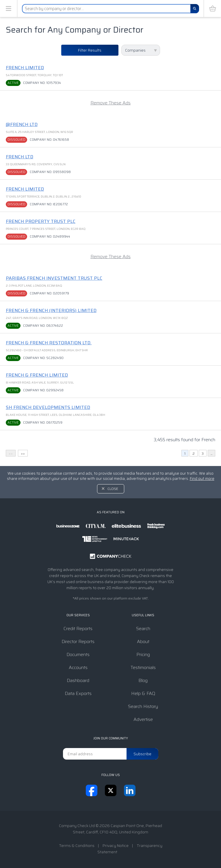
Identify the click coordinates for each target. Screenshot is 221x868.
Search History (143, 706)
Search (143, 629)
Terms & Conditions (77, 846)
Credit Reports (78, 629)
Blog (143, 680)
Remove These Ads (110, 103)
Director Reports (78, 641)
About (143, 641)
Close (113, 489)
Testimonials (143, 667)
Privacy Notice (116, 846)
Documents (78, 654)
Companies (135, 50)
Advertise (143, 719)
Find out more (202, 479)
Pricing (143, 654)
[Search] (195, 9)
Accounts (78, 667)
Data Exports (78, 693)
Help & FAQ (143, 693)
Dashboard (78, 680)
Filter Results (90, 50)
